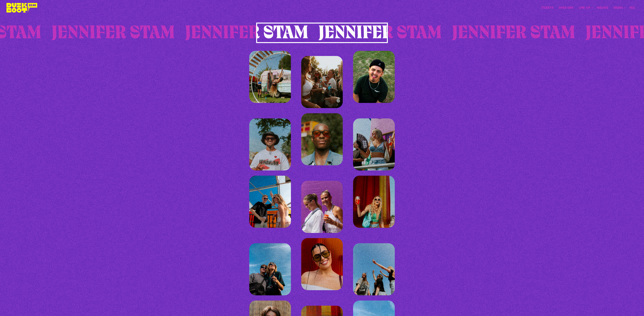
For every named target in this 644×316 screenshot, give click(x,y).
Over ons (566, 8)
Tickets (547, 8)
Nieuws (603, 8)
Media (620, 8)
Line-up (586, 8)
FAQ (632, 8)
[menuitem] (547, 8)
